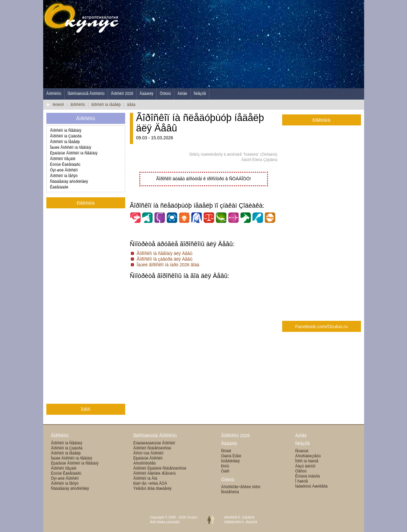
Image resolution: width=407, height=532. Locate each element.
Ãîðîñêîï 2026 (122, 94)
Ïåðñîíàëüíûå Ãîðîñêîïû (86, 94)
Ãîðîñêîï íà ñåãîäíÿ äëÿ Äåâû (165, 253)
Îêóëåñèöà (230, 492)
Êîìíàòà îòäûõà (307, 476)
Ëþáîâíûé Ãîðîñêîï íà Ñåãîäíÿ (74, 153)
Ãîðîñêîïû (54, 94)
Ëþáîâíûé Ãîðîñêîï (148, 458)
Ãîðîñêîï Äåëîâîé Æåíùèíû (155, 473)
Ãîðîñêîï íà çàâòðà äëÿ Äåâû (165, 259)
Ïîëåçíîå (200, 94)
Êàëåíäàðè (59, 187)
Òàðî (225, 471)
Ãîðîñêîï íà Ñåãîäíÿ (66, 130)
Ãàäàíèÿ (147, 94)
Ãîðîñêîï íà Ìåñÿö (64, 176)
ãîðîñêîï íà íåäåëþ (106, 105)
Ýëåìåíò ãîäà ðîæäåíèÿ (152, 489)
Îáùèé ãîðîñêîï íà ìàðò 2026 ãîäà (168, 265)
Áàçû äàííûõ (305, 466)
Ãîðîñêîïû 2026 (235, 436)
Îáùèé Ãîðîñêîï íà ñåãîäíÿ (71, 147)
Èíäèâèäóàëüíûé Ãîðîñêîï (154, 443)
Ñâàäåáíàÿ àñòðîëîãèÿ (69, 182)
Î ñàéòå (301, 481)
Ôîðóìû (166, 94)
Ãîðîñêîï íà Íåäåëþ (65, 142)
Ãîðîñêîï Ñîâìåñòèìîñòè (152, 448)
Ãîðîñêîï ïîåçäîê (63, 159)
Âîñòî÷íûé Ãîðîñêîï (148, 453)
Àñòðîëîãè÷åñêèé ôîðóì (241, 487)
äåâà (131, 105)
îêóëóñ (58, 105)
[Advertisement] (249, 44)
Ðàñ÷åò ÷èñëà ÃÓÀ (150, 483)
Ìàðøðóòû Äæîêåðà (311, 486)
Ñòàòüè (302, 451)
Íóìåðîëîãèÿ (230, 461)
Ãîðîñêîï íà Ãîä (145, 478)
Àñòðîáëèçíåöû (308, 456)
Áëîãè (182, 94)
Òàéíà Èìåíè (231, 456)
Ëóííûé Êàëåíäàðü (65, 165)
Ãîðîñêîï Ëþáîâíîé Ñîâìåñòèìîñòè (160, 468)
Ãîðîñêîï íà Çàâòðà (66, 136)
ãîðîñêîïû (78, 105)
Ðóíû (225, 466)
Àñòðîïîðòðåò (145, 463)
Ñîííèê (226, 451)
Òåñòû (301, 471)
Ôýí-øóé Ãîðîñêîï (64, 170)
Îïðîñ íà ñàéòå (307, 461)
